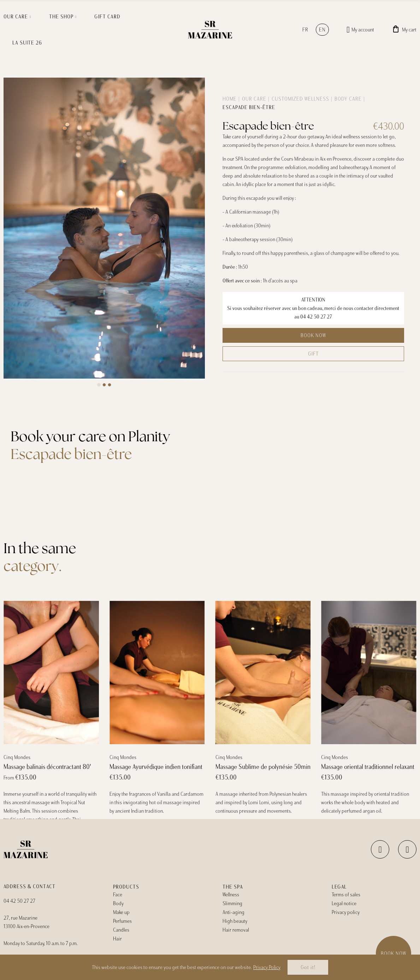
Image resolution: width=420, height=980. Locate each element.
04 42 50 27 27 (316, 317)
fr (305, 30)
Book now (313, 335)
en (322, 30)
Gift (313, 354)
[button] (99, 385)
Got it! (308, 967)
